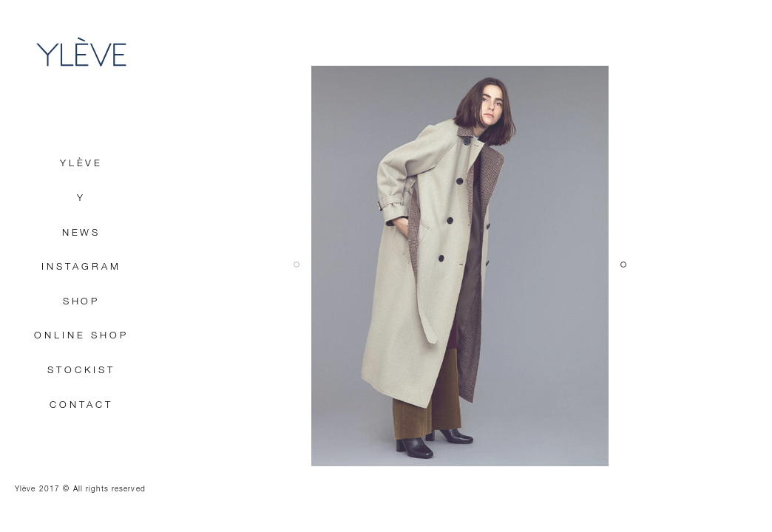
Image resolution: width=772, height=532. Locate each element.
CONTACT (81, 405)
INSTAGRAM (81, 267)
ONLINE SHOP (81, 336)
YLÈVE (81, 52)
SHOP (82, 302)
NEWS (82, 233)
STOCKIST (81, 371)
